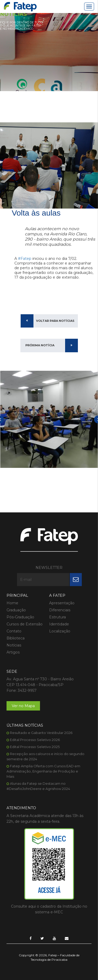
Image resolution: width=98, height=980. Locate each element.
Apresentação (62, 603)
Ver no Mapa (23, 706)
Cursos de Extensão (25, 624)
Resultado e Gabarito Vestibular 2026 (41, 733)
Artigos (13, 652)
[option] (49, 419)
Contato (14, 631)
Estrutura (57, 617)
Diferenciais (60, 610)
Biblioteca (16, 638)
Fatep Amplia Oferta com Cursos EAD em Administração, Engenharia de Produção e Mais (43, 771)
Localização (60, 631)
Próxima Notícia (40, 345)
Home (12, 603)
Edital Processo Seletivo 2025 (35, 747)
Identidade (59, 624)
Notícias (14, 645)
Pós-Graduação (20, 617)
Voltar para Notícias (55, 321)
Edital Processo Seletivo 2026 (35, 740)
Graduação (16, 610)
